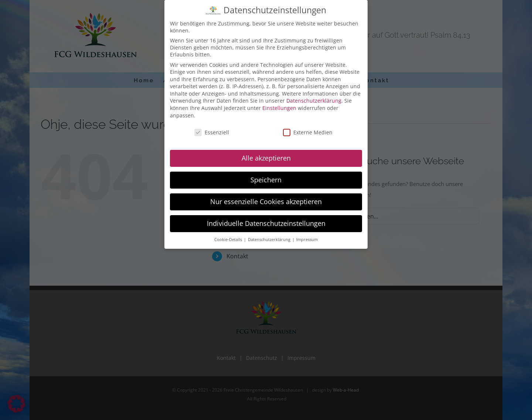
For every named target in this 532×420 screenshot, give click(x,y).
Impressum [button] (307, 238)
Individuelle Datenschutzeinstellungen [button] (266, 221)
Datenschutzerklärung (314, 99)
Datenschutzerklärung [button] (270, 238)
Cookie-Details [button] (229, 238)
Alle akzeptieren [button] (266, 156)
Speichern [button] (266, 178)
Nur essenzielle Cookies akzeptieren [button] (266, 200)
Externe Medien (308, 130)
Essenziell (212, 130)
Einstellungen (279, 106)
